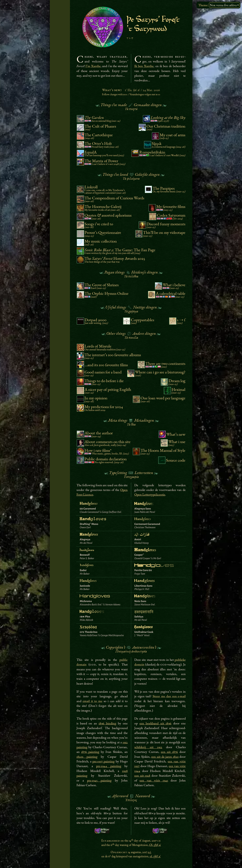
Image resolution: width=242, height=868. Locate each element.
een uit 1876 (169, 752)
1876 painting (90, 752)
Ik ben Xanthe (144, 66)
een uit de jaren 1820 (165, 757)
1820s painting (87, 757)
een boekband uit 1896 (156, 723)
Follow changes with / (131, 94)
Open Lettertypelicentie (150, 494)
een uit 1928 (142, 775)
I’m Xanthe (93, 66)
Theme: (203, 5)
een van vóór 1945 (154, 780)
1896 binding (107, 723)
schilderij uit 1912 (148, 747)
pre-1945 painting (99, 780)
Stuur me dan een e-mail (169, 696)
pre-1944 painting (109, 766)
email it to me (92, 701)
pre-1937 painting (103, 761)
